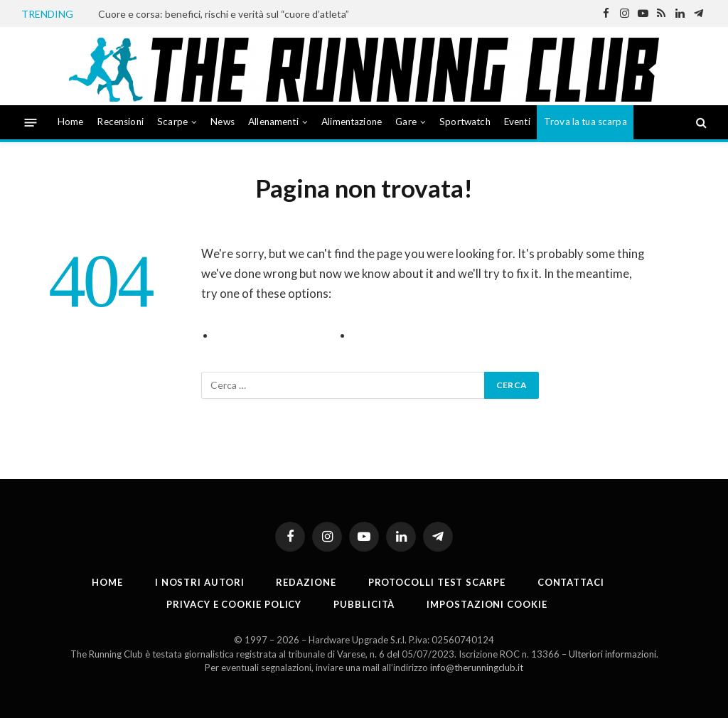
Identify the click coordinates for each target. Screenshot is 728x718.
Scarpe (172, 122)
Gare (406, 122)
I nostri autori (200, 582)
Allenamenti (273, 122)
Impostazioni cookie (487, 604)
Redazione (306, 582)
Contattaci (571, 582)
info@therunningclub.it (477, 668)
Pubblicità (364, 604)
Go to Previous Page (272, 336)
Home (71, 122)
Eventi (517, 122)
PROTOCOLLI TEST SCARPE (437, 582)
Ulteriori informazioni (612, 654)
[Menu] (31, 122)
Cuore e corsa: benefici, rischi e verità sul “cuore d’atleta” (224, 14)
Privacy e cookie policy (234, 604)
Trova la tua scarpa (585, 122)
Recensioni (120, 122)
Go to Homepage (399, 336)
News (223, 122)
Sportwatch (465, 122)
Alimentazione (352, 122)
